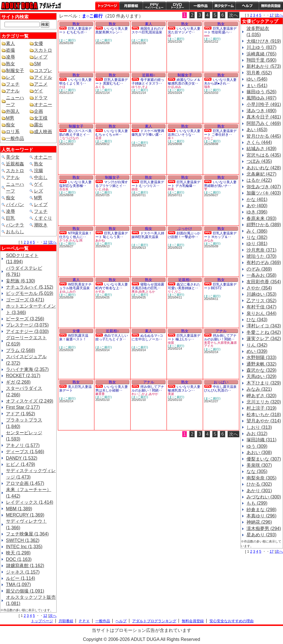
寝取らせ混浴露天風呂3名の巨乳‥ (148, 286)
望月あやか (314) (264, 421)
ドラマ (41, 98)
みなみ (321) (259, 389)
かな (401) (257, 199)
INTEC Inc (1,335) (24, 547)
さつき (64, 240)
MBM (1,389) (19, 509)
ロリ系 (13, 132)
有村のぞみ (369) (264, 262)
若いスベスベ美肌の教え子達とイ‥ (75, 133)
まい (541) (257, 86)
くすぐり (43, 218)
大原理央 (224, 343)
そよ (145, 87)
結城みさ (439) (261, 149)
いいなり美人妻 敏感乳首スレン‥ (184, 389)
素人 (10, 43)
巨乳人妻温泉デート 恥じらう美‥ (112, 235)
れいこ (136, 394)
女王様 (41, 118)
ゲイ (38, 91)
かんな (74, 240)
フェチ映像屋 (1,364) (27, 534)
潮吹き (41, 225)
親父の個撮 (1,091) (25, 591)
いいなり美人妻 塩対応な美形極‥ (75, 184)
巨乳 (10, 218)
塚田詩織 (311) (261, 440)
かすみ (100, 291)
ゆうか (136, 87)
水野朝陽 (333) (261, 357)
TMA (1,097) (18, 584)
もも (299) (257, 503)
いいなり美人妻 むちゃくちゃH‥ (112, 133)
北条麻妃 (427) (261, 174)
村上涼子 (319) (261, 408)
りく (171, 291)
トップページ (107, 6)
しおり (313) (259, 427)
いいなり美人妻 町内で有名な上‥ (112, 286)
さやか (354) (259, 288)
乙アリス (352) (261, 301)
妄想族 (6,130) (21, 281)
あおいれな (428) (264, 168)
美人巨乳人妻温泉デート (75, 389)
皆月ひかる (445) (264, 136)
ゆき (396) (257, 212)
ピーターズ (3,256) (25, 319)
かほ (62, 87)
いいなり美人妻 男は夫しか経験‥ (112, 389)
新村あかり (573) (264, 66)
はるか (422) (259, 180)
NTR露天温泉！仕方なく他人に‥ (76, 235)
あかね (100, 240)
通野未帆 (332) (261, 364)
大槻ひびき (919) (264, 41)
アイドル (43, 77)
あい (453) (257, 130)
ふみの (71, 291)
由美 (142, 291)
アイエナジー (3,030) (27, 331)
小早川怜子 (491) (264, 104)
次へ (53, 242)
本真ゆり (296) (261, 516)
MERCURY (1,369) (25, 515)
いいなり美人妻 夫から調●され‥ (220, 82)
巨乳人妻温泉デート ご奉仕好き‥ (220, 133)
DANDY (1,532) (22, 458)
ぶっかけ (185, 229)
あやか (154, 394)
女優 (38, 43)
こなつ (64, 138)
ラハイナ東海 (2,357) (27, 369)
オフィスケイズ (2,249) (30, 401)
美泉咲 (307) (259, 465)
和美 (171, 189)
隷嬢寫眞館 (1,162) (25, 566)
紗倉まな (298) (261, 510)
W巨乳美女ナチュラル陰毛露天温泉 (75, 286)
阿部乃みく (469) (264, 123)
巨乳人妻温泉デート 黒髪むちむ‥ (112, 82)
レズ (10, 77)
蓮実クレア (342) (264, 339)
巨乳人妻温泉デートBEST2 (220, 286)
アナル (13, 91)
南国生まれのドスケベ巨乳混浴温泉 (148, 30)
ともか (150, 291)
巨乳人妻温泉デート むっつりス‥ (148, 184)
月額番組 (131, 6)
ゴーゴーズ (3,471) (25, 300)
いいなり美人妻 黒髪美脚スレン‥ (112, 30)
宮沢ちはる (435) (264, 155)
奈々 (171, 138)
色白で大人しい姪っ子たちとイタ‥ (112, 337)
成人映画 (43, 132)
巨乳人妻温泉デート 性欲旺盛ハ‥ (220, 30)
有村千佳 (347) (261, 307)
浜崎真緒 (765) (261, 54)
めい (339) (257, 351)
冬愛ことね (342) (264, 332)
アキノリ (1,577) (23, 445)
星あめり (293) (261, 535)
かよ (145, 394)
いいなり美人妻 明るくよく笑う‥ (75, 82)
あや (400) (257, 206)
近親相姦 (15, 164)
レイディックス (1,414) (30, 502)
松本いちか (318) (264, 415)
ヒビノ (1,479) (21, 464)
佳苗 (171, 343)
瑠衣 (207, 87)
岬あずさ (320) (261, 396)
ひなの (74, 138)
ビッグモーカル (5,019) (30, 293)
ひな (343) (257, 320)
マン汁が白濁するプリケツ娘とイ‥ (112, 184)
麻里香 (100, 394)
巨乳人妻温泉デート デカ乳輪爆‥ (184, 184)
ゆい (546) (257, 79)
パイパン (15, 205)
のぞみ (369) (259, 269)
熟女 (10, 64)
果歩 (135, 291)
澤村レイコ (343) (264, 326)
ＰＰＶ (84, 621)
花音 (98, 138)
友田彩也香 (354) (264, 282)
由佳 (135, 189)
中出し (41, 177)
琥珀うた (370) (261, 256)
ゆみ (178, 87)
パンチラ (15, 225)
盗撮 (10, 50)
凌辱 (10, 57)
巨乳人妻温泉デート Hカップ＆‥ (220, 235)
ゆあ (106, 189)
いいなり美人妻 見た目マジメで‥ (184, 30)
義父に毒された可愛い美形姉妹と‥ (184, 286)
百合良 (64, 189)
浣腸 (38, 171)
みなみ (209, 240)
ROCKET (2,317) (23, 376)
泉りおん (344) (261, 313)
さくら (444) (259, 142)
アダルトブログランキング (154, 621)
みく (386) (257, 231)
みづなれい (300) (264, 497)
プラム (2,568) (21, 350)
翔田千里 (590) (261, 60)
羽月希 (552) (259, 73)
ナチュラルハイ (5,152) (30, 287)
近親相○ (149, 75)
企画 (38, 111)
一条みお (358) (261, 275)
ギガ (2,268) (18, 382)
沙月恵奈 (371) (261, 250)
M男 (10, 118)
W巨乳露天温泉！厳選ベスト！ (74, 337)
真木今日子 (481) (264, 117)
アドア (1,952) (21, 414)
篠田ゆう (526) (261, 92)
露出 (38, 125)
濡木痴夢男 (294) (264, 529)
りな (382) (257, 237)
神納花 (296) (259, 522)
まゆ (62, 291)
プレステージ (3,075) (27, 325)
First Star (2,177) (23, 407)
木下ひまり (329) (264, 383)
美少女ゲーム (224, 6)
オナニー (43, 104)
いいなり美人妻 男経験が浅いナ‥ (220, 184)
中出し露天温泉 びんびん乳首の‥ (220, 389)
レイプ (41, 57)
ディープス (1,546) (25, 452)
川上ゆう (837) (261, 47)
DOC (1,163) (19, 559)
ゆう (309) (257, 446)
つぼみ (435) (259, 161)
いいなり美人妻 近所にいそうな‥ (184, 133)
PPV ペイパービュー (154, 6)
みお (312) (257, 434)
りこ (178, 291)
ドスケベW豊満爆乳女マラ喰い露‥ (148, 133)
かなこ (209, 138)
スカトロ (43, 50)
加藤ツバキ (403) (264, 193)
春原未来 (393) (261, 218)
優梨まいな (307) (264, 459)
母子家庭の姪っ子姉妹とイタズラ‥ (148, 82)
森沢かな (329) (261, 370)
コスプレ (43, 71)
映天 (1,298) (18, 553)
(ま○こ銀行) (67, 40)
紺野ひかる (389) (264, 225)
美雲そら (210, 343)
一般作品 (201, 6)
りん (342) (257, 345)
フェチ (13, 84)
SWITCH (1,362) (23, 540)
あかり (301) (259, 491)
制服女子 (15, 71)
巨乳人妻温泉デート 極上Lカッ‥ (184, 337)
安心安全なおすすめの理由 (231, 621)
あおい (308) (259, 452)
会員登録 (271, 6)
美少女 (13, 157)
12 (45, 242)
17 (272, 15)
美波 (171, 394)
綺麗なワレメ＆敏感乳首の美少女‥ (184, 82)
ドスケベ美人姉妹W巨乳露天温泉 (148, 235)
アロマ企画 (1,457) (25, 483)
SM (37, 64)
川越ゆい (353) (261, 294)
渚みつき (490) (261, 111)
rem (207, 36)
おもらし (15, 232)
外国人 (13, 111)
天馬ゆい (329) (261, 376)
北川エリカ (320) (264, 402)
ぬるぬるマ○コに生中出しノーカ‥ (147, 337)
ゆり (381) (257, 244)
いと (98, 189)
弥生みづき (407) (264, 187)
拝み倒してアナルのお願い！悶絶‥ (220, 337)
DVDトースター (177, 6)
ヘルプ (247, 6)
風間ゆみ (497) (261, 98)
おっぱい (221, 382)
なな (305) (257, 471)
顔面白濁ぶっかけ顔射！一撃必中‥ (184, 235)
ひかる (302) (259, 484)
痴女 (10, 125)
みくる (100, 87)
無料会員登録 (193, 621)
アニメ (41, 84)
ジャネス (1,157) (23, 572)
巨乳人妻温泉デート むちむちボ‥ (75, 30)
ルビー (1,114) (21, 578)
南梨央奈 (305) (261, 478)
